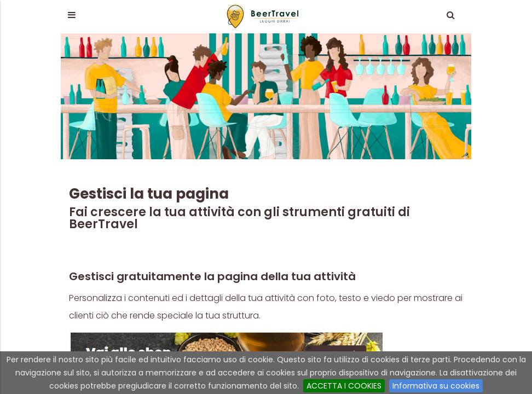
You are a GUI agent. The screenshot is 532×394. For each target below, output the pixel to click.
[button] (71, 15)
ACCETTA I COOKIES (344, 386)
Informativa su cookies (436, 386)
